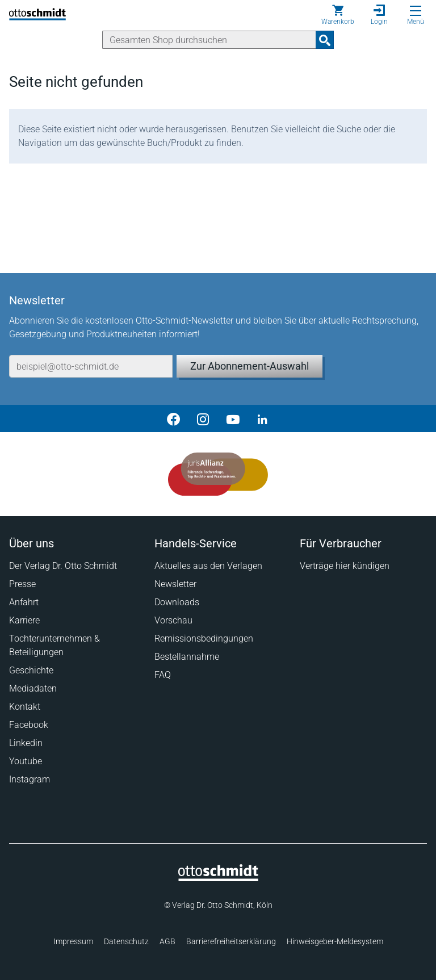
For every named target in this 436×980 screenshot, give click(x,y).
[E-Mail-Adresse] (91, 366)
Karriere (24, 620)
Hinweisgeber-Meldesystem (335, 941)
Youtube (26, 761)
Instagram (30, 779)
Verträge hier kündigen (345, 566)
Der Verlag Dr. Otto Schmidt (63, 566)
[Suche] (209, 40)
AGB (167, 941)
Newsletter (175, 584)
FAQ (163, 675)
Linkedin (26, 743)
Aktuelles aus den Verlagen (208, 566)
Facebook (29, 725)
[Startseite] (218, 878)
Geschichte (31, 670)
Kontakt (25, 707)
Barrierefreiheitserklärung (231, 941)
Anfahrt (24, 602)
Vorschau (173, 620)
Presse (22, 584)
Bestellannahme (187, 657)
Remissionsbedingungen (204, 638)
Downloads (177, 602)
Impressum (73, 941)
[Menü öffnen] (416, 11)
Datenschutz (126, 941)
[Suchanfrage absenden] (325, 40)
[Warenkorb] (338, 15)
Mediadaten (33, 688)
